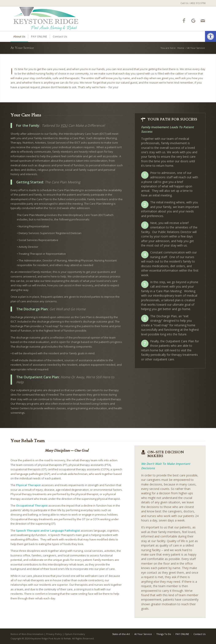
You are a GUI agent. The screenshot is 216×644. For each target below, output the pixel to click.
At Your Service (22, 48)
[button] (211, 36)
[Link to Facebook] (184, 21)
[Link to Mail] (203, 21)
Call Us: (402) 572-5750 (193, 3)
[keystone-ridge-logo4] (49, 19)
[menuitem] (192, 3)
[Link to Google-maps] (193, 21)
